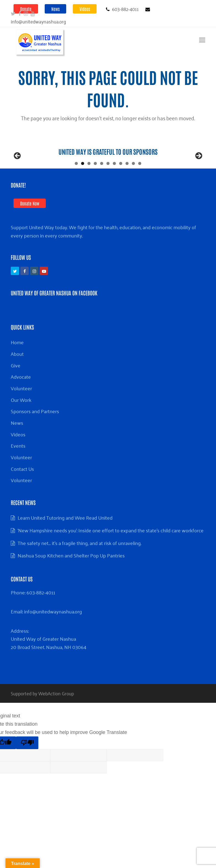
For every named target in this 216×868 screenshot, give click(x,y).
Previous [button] (18, 167)
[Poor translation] (27, 765)
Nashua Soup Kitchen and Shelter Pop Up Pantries (71, 577)
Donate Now (30, 225)
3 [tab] (89, 185)
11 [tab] (140, 185)
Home (17, 364)
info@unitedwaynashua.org (53, 633)
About (17, 376)
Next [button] (198, 167)
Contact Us (22, 491)
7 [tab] (114, 185)
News (55, 9)
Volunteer (21, 410)
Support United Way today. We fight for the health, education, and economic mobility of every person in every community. (103, 253)
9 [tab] (127, 185)
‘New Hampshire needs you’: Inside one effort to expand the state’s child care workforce (111, 552)
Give (16, 387)
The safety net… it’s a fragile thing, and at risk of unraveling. (79, 565)
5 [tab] (102, 185)
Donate (26, 9)
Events (18, 468)
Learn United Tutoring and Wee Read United (65, 540)
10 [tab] (133, 185)
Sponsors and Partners (35, 433)
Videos (85, 9)
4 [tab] (95, 185)
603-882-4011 (41, 614)
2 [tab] (83, 185)
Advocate (21, 399)
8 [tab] (121, 185)
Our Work (21, 422)
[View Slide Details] (98, 169)
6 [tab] (108, 185)
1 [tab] (76, 185)
